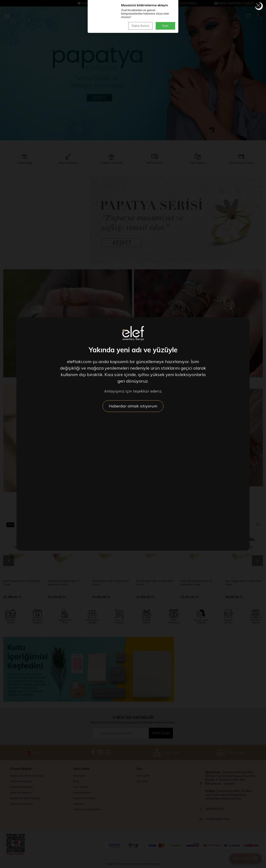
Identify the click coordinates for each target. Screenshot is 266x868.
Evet (165, 26)
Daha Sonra (140, 26)
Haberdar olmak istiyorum (133, 406)
